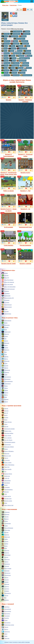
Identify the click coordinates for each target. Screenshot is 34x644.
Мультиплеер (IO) (8, 298)
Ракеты (5, 629)
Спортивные (14, 65)
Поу (4, 471)
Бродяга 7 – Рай (25, 184)
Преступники (6, 568)
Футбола (13, 73)
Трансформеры (7, 490)
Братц (5, 415)
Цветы (5, 395)
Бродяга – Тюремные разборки (25, 94)
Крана (11, 51)
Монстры (5, 550)
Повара (5, 58)
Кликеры (5, 291)
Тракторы (5, 638)
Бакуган (5, 411)
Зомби (5, 539)
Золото (5, 341)
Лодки (5, 620)
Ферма (5, 390)
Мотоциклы (6, 623)
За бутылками (9, 220)
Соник (5, 485)
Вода (4, 330)
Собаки (5, 65)
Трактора (19, 68)
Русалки (5, 580)
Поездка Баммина (25, 238)
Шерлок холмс (7, 501)
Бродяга (9, 93)
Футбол (5, 73)
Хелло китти (6, 496)
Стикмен (5, 591)
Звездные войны (7, 433)
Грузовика (14, 44)
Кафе (27, 46)
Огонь (5, 363)
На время (6, 300)
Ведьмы (5, 517)
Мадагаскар (6, 444)
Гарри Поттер (7, 422)
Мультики (5, 361)
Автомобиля (15, 34)
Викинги (5, 519)
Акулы (4, 36)
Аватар (5, 408)
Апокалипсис (6, 321)
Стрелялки (24, 65)
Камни (5, 345)
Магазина (5, 53)
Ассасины (6, 512)
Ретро (4, 309)
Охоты (12, 56)
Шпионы (5, 600)
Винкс (4, 420)
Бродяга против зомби (9, 257)
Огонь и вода (6, 462)
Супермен (6, 487)
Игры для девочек (8, 282)
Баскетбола (13, 36)
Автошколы (25, 34)
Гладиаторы (6, 523)
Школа (5, 402)
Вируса (14, 41)
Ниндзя (5, 557)
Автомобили (6, 609)
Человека (5, 75)
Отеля (4, 56)
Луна (4, 354)
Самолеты (6, 632)
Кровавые (6, 293)
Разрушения (21, 61)
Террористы (6, 593)
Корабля (12, 48)
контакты (15, 642)
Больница (6, 325)
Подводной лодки (23, 58)
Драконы (5, 535)
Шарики (5, 399)
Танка (11, 68)
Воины (5, 521)
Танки (4, 636)
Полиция (5, 566)
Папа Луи (5, 467)
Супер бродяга (9, 238)
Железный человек (8, 429)
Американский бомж (25, 220)
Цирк (4, 397)
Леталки (18, 51)
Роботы (5, 577)
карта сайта (21, 642)
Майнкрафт (6, 296)
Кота (4, 51)
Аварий (26, 31)
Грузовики (6, 616)
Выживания (23, 41)
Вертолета (5, 41)
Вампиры (5, 514)
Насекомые (6, 555)
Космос (5, 348)
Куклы (5, 546)
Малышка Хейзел (8, 447)
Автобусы (6, 607)
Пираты (5, 562)
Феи (4, 598)
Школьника (15, 75)
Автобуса (5, 34)
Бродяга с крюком (25, 257)
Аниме (5, 273)
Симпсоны (6, 476)
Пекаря (28, 56)
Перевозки (6, 370)
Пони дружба (6, 469)
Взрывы (5, 327)
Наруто (5, 458)
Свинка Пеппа (7, 474)
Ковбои (5, 544)
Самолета (15, 63)
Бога (4, 39)
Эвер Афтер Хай (7, 505)
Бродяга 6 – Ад (25, 202)
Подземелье (6, 377)
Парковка (20, 56)
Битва (5, 323)
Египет (5, 336)
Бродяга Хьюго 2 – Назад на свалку (9, 203)
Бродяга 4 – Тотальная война (25, 148)
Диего (4, 424)
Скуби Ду (5, 478)
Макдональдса (16, 53)
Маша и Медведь (8, 451)
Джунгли (5, 334)
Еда (4, 339)
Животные (6, 537)
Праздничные (7, 305)
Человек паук (7, 499)
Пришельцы (6, 575)
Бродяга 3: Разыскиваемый (9, 148)
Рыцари (5, 582)
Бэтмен (5, 417)
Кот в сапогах (7, 438)
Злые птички (6, 435)
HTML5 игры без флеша (17, 29)
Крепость (5, 350)
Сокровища (6, 379)
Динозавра (24, 44)
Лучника (27, 51)
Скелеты (5, 586)
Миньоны (5, 453)
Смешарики (6, 481)
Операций (26, 53)
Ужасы (5, 388)
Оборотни (6, 559)
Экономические (26, 75)
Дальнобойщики (7, 528)
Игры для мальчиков (9, 287)
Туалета (28, 68)
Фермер (22, 70)
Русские (5, 311)
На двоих (5, 302)
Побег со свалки (9, 184)
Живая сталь (6, 431)
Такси (4, 68)
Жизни (12, 46)
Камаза (19, 46)
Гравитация (6, 332)
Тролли (5, 595)
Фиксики (5, 492)
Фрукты (5, 393)
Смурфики (6, 483)
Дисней (5, 426)
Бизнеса (22, 36)
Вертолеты (6, 614)
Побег (5, 375)
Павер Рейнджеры (8, 465)
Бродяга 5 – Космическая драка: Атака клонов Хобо (9, 166)
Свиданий (24, 63)
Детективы (6, 530)
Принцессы (6, 573)
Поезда (5, 61)
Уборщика (14, 70)
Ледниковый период (8, 442)
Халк (4, 494)
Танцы (5, 386)
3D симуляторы (16, 31)
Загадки (5, 275)
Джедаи (5, 532)
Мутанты (5, 553)
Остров (5, 366)
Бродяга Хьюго (25, 166)
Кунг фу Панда (7, 440)
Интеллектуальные (8, 289)
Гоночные (5, 44)
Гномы (5, 526)
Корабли (5, 618)
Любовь (5, 357)
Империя (5, 343)
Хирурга (21, 73)
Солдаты (5, 589)
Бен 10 (5, 413)
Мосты (5, 359)
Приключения (7, 307)
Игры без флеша (7, 280)
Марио (5, 449)
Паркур (5, 368)
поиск (11, 642)
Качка (4, 48)
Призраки (5, 571)
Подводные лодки (8, 625)
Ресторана (6, 63)
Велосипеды (6, 611)
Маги (4, 548)
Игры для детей (7, 284)
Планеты (5, 372)
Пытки (12, 61)
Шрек (4, 503)
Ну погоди (6, 460)
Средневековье (7, 381)
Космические (22, 48)
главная (6, 642)
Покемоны (6, 564)
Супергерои (6, 384)
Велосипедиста (19, 39)
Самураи (5, 584)
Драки (4, 46)
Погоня (12, 58)
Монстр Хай (6, 456)
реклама (27, 642)
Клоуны (5, 541)
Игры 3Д (5, 278)
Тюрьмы (5, 70)
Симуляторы (6, 314)
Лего (4, 352)
